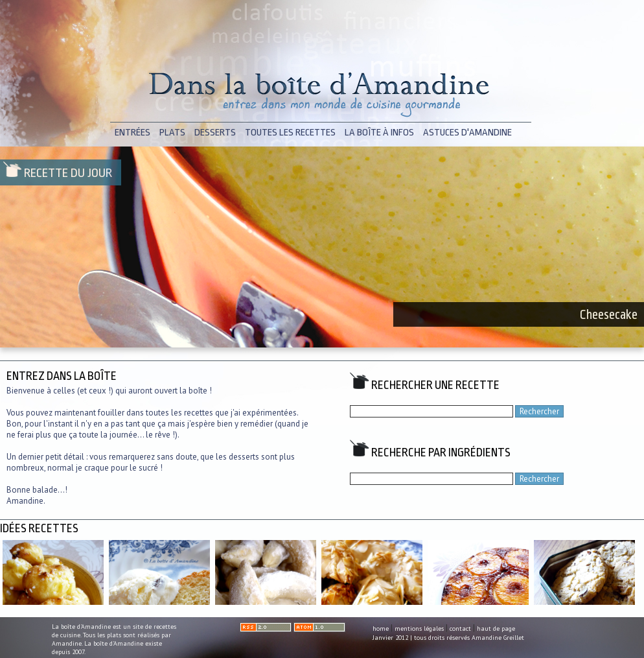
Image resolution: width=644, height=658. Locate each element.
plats (172, 133)
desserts (215, 133)
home (381, 629)
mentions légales (419, 629)
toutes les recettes (290, 133)
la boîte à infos (379, 133)
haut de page (496, 629)
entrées (132, 133)
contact (460, 629)
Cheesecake (609, 315)
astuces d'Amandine (467, 133)
